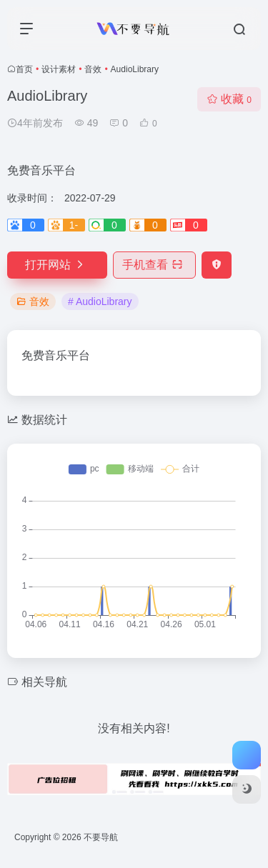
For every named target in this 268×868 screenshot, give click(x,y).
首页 (24, 69)
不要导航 (101, 837)
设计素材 (59, 69)
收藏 (229, 99)
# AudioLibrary (100, 301)
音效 (93, 69)
